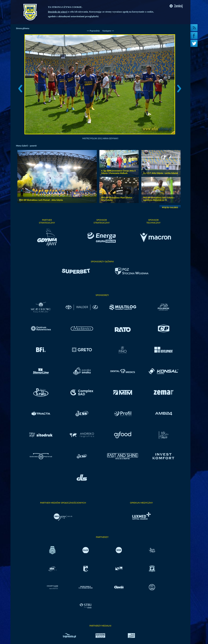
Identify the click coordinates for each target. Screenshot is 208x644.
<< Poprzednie (93, 31)
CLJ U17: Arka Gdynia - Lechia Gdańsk (161, 173)
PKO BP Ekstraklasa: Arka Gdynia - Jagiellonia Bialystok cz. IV (159, 199)
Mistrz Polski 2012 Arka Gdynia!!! (100, 138)
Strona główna (23, 28)
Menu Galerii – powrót (26, 146)
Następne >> (108, 31)
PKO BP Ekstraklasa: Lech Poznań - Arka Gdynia (41, 200)
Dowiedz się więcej (58, 12)
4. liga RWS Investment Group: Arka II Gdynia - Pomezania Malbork (118, 172)
